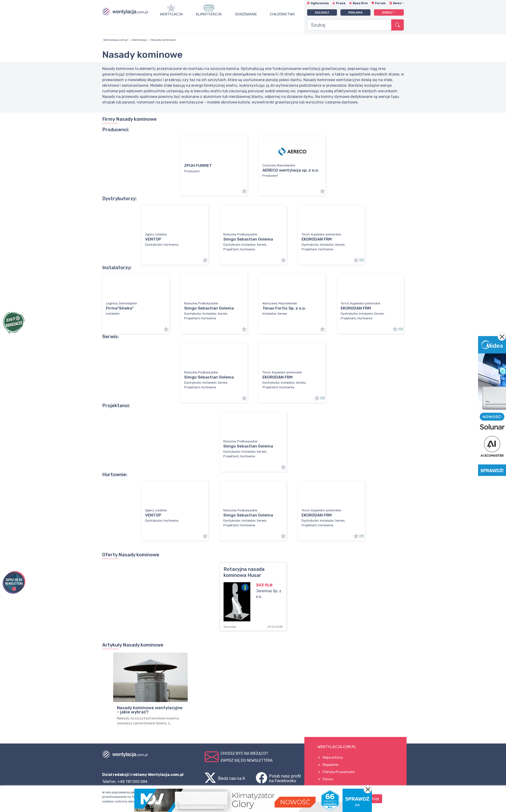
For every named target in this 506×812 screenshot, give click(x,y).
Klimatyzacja (209, 14)
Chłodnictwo (282, 14)
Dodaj (388, 12)
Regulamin (331, 765)
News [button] (397, 3)
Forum (380, 3)
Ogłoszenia (320, 3)
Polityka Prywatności (339, 772)
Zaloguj (322, 12)
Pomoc (328, 779)
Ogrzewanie (246, 14)
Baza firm (360, 3)
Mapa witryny (333, 758)
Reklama (355, 12)
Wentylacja (171, 14)
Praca (341, 3)
